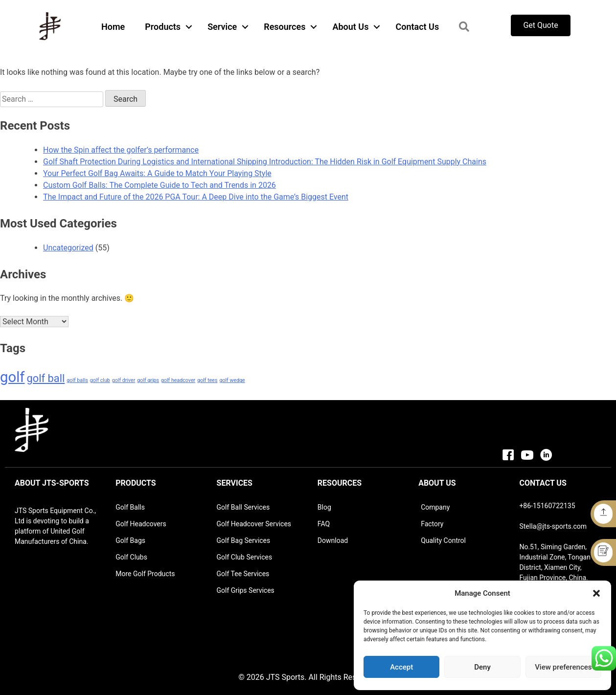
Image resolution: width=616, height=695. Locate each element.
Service (222, 27)
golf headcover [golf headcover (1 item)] (178, 380)
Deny (482, 667)
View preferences (563, 667)
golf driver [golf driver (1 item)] (124, 380)
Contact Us (417, 27)
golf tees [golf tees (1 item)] (207, 380)
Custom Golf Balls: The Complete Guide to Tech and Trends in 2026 (160, 185)
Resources (285, 27)
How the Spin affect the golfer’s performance (121, 150)
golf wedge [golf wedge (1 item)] (232, 380)
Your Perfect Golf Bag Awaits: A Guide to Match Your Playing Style (157, 173)
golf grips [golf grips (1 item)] (148, 380)
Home (113, 27)
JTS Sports (285, 677)
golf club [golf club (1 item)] (100, 380)
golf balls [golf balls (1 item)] (77, 380)
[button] (596, 593)
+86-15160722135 (547, 506)
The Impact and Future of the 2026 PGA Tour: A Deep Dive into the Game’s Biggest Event (196, 197)
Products (163, 27)
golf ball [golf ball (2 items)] (46, 378)
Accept (401, 667)
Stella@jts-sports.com (553, 526)
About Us (350, 27)
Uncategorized (68, 248)
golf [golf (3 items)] (12, 377)
